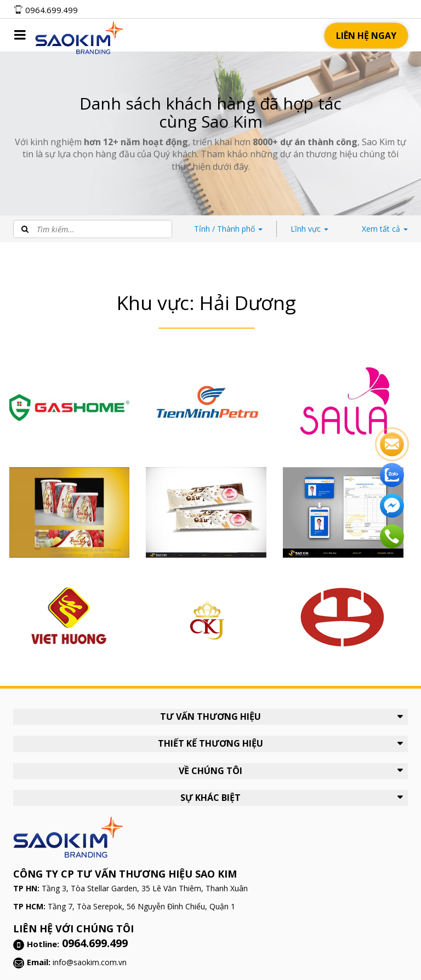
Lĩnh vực (309, 229)
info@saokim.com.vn (90, 962)
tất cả (385, 229)
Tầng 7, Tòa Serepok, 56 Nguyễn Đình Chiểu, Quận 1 (141, 906)
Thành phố (228, 229)
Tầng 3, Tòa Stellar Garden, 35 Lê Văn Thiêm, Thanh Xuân (145, 888)
